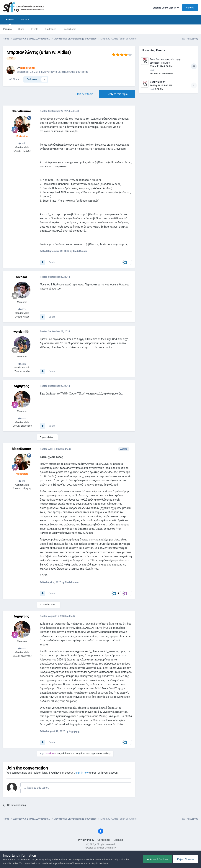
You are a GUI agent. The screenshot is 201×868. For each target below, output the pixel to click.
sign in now (82, 773)
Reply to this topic (117, 94)
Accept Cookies (157, 859)
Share (14, 79)
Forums (7, 29)
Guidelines (51, 29)
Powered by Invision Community (100, 848)
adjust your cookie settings (43, 863)
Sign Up (190, 8)
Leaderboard (70, 29)
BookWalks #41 (158, 82)
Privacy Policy (86, 840)
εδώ (120, 394)
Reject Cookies (185, 859)
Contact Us (104, 840)
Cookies (118, 840)
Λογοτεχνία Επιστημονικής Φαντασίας (66, 72)
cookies (90, 860)
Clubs (21, 29)
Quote (52, 262)
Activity (25, 20)
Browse (10, 21)
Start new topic (84, 94)
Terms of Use (28, 860)
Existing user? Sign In (166, 8)
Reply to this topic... (37, 788)
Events (35, 29)
